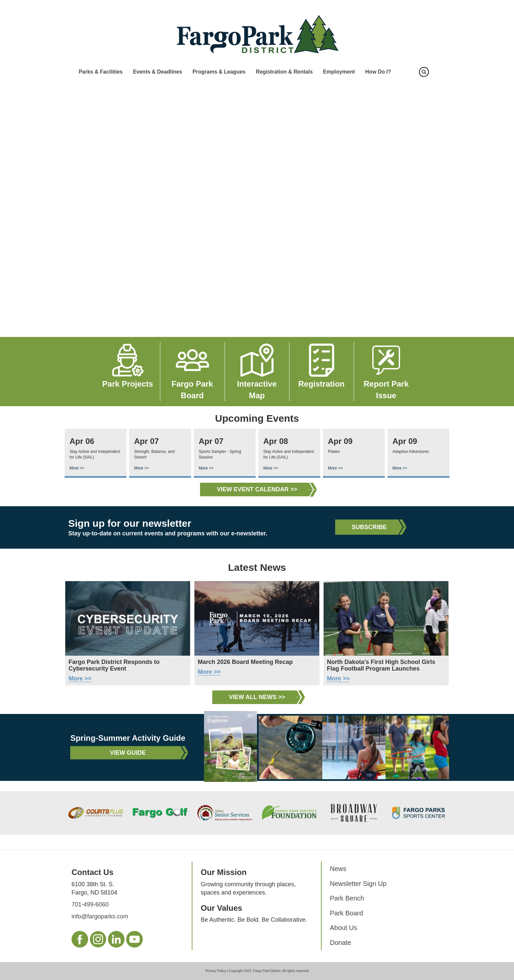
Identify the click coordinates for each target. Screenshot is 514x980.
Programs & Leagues (219, 72)
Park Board (346, 913)
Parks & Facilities (101, 72)
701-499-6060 (90, 904)
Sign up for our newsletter (130, 523)
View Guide (128, 753)
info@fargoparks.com (100, 916)
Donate (341, 943)
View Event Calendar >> (257, 489)
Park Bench (347, 898)
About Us (343, 928)
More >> (77, 468)
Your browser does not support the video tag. (257, 208)
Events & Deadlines (157, 72)
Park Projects (128, 384)
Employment (339, 72)
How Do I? (378, 72)
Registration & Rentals (284, 72)
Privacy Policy (216, 971)
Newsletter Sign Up (358, 884)
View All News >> (257, 697)
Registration (321, 384)
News (338, 869)
